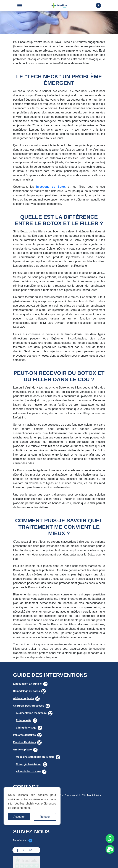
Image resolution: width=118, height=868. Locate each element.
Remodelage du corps (27, 691)
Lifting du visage (26, 728)
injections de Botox (51, 187)
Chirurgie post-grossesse (29, 706)
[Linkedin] (24, 850)
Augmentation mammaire (31, 713)
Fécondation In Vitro (28, 771)
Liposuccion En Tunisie (27, 684)
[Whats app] (110, 839)
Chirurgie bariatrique (29, 764)
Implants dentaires (24, 735)
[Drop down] (98, 5)
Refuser (45, 817)
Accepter (19, 817)
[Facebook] (18, 850)
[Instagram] (31, 850)
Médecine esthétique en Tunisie (35, 757)
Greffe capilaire (23, 750)
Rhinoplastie (24, 720)
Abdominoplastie (24, 698)
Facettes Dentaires (25, 742)
